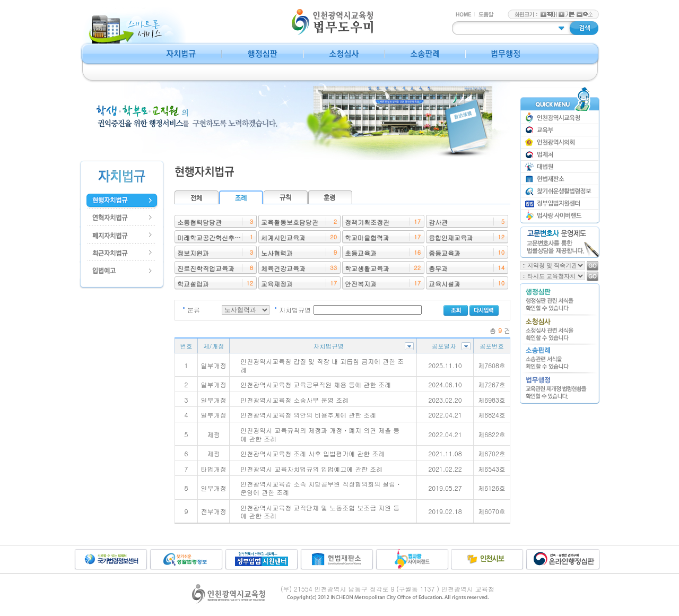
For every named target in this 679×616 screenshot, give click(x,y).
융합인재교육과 (451, 237)
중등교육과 (445, 253)
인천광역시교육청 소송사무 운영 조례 (294, 400)
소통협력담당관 (199, 222)
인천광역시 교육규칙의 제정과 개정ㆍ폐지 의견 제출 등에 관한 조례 (320, 434)
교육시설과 (445, 284)
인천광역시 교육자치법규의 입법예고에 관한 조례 (311, 469)
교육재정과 (277, 284)
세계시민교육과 (283, 237)
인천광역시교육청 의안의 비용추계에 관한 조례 (308, 415)
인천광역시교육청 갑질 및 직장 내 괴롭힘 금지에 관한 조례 (322, 365)
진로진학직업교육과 (206, 268)
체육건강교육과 (283, 268)
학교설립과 (193, 284)
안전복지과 (361, 284)
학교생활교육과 (367, 268)
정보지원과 (193, 253)
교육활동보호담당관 (290, 222)
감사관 (438, 222)
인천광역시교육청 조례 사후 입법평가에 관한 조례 (312, 453)
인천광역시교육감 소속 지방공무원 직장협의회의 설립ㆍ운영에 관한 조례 (321, 488)
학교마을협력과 (367, 237)
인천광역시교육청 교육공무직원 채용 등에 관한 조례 (316, 384)
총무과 (438, 268)
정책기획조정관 (367, 222)
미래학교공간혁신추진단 (212, 237)
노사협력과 (277, 253)
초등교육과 (361, 253)
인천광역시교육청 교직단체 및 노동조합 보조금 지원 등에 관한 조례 (320, 512)
